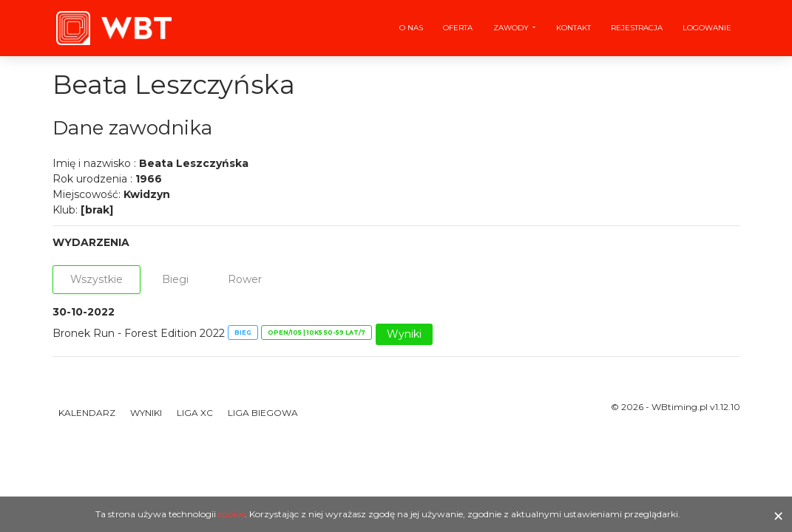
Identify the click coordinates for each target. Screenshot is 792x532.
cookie (231, 514)
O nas (411, 28)
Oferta (458, 28)
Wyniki (404, 334)
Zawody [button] (512, 28)
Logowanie (707, 28)
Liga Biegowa (263, 413)
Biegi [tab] (175, 279)
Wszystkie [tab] (97, 279)
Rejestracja (637, 28)
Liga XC (195, 413)
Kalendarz (87, 413)
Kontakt (573, 28)
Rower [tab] (245, 279)
